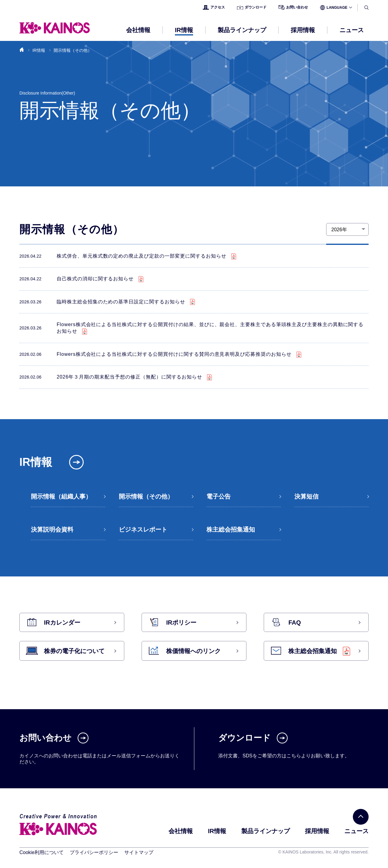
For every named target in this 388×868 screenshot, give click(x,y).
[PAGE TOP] (361, 817)
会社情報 (181, 831)
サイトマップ (139, 852)
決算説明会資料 (52, 529)
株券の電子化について (74, 651)
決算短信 (306, 496)
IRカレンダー (62, 623)
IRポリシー (181, 623)
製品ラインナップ (266, 831)
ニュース (352, 30)
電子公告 (219, 496)
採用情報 (317, 831)
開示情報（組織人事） (61, 496)
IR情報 (39, 50)
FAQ (294, 623)
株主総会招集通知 (231, 529)
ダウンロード (252, 7)
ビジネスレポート (143, 529)
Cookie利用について (42, 852)
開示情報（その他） (146, 496)
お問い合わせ (293, 8)
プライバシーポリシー (94, 852)
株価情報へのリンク (193, 651)
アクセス (214, 7)
